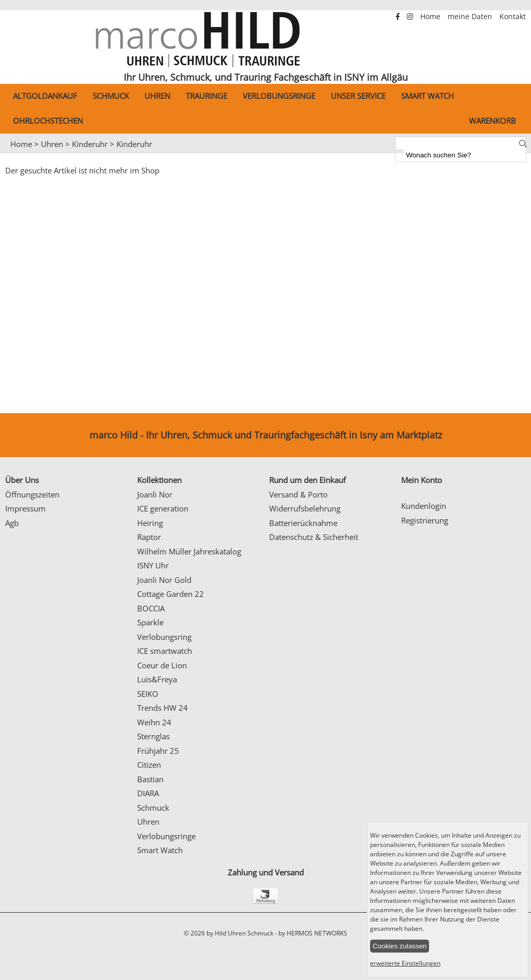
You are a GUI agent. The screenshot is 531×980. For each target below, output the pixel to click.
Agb (12, 523)
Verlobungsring (164, 637)
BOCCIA (151, 608)
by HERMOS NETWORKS (313, 933)
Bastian (150, 779)
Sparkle (150, 622)
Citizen (149, 765)
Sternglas (153, 736)
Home (431, 17)
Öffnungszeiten (32, 494)
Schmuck (111, 96)
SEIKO (148, 694)
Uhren (157, 96)
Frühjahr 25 (158, 751)
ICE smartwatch (165, 651)
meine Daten (471, 17)
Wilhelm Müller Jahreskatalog (189, 551)
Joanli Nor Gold (164, 580)
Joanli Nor (155, 494)
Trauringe (207, 96)
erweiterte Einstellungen (405, 963)
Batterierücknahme (303, 523)
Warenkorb (492, 121)
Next (518, 154)
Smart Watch (427, 96)
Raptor (149, 537)
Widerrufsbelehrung (305, 508)
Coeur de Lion (162, 665)
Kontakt (513, 17)
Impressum (25, 508)
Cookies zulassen (400, 946)
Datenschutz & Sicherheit (314, 537)
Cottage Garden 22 (171, 594)
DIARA (148, 793)
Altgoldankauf (45, 96)
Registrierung (425, 520)
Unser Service (358, 96)
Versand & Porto (298, 494)
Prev (14, 154)
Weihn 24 (154, 722)
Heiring (150, 523)
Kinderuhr (90, 144)
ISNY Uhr (153, 565)
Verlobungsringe (279, 96)
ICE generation (163, 508)
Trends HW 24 (163, 708)
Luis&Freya (157, 679)
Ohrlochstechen (48, 121)
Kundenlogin (424, 506)
